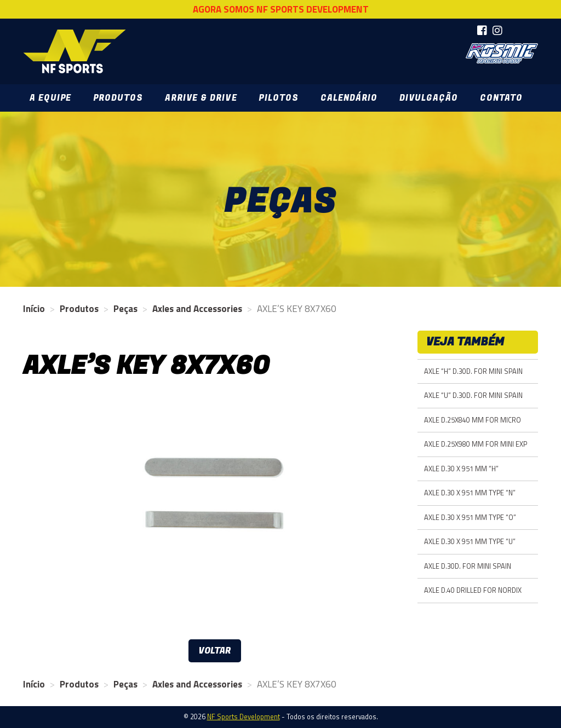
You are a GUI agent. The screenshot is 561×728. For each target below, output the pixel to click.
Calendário (349, 98)
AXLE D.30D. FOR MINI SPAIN (468, 566)
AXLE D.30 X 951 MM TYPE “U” (470, 542)
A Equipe (50, 98)
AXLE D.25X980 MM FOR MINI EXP (476, 444)
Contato (501, 98)
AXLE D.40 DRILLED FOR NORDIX (473, 590)
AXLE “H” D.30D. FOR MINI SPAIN (473, 371)
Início (34, 309)
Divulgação (429, 98)
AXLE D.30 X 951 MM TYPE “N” (470, 493)
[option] (215, 515)
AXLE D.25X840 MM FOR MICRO (473, 420)
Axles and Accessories (197, 309)
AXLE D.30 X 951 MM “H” (461, 469)
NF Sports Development (75, 51)
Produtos (118, 98)
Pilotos (278, 98)
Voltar (215, 651)
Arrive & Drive (201, 98)
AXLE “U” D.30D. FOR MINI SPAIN (473, 395)
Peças (125, 309)
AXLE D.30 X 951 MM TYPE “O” (470, 518)
